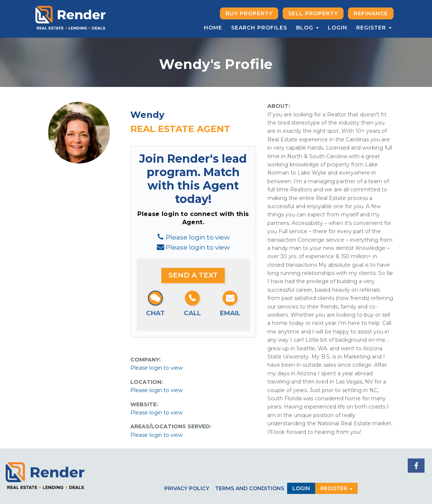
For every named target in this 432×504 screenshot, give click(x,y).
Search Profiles (259, 28)
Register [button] (374, 28)
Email (230, 313)
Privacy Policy (187, 488)
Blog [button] (307, 28)
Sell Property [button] (313, 13)
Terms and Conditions (250, 488)
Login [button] (301, 488)
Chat (155, 313)
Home (213, 28)
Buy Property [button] (249, 13)
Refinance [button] (371, 13)
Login (338, 28)
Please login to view (198, 237)
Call (192, 313)
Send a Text (193, 275)
